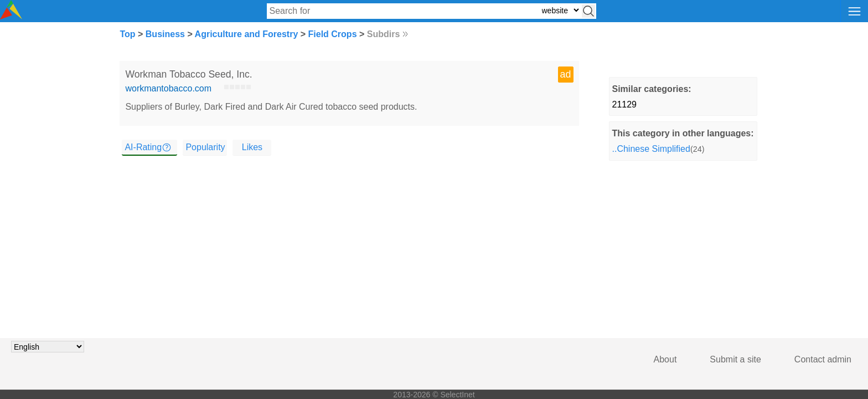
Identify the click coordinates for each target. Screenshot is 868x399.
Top (127, 34)
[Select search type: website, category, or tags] (560, 10)
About (665, 359)
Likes (252, 147)
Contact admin (823, 359)
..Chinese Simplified (651, 149)
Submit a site (735, 359)
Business (165, 34)
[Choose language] (48, 347)
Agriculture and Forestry (247, 34)
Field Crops (333, 34)
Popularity (205, 147)
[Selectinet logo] (11, 16)
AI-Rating (143, 147)
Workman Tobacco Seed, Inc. (188, 74)
